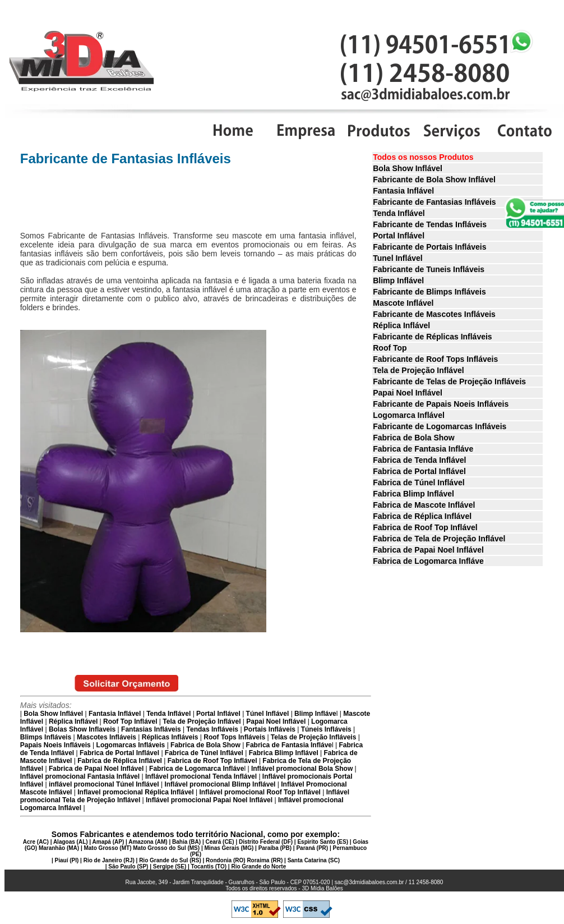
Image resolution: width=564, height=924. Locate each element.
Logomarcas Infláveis (131, 745)
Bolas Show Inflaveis (82, 729)
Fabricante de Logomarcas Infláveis (440, 426)
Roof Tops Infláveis (234, 737)
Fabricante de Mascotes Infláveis (434, 314)
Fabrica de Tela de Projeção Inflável (439, 539)
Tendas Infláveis (212, 729)
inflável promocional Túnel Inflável (104, 784)
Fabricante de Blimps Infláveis (429, 292)
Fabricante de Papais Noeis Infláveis (441, 404)
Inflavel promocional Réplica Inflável (135, 792)
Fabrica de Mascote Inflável (424, 505)
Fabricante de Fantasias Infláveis (434, 202)
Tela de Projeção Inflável (418, 370)
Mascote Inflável (403, 303)
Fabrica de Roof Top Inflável (425, 527)
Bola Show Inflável (408, 168)
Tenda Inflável (399, 213)
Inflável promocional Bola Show (302, 769)
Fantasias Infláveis (151, 729)
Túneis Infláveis (326, 729)
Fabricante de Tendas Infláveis (430, 224)
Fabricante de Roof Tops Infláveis (435, 359)
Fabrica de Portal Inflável (419, 471)
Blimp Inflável (398, 281)
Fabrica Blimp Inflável (413, 494)
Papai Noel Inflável (408, 393)
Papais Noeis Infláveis (56, 745)
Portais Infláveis (270, 729)
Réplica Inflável (401, 325)
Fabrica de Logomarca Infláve (428, 561)
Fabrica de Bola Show (413, 438)
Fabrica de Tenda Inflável (419, 460)
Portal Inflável (399, 236)
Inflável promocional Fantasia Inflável (80, 776)
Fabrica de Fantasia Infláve (423, 449)
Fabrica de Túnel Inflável (419, 482)
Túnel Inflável (268, 714)
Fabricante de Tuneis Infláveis (429, 269)
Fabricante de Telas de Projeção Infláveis (449, 381)
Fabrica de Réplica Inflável (422, 516)
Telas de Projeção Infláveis (314, 737)
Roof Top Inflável (130, 721)
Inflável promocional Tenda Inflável (200, 776)
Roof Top (390, 348)
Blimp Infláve (315, 714)
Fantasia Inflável (403, 191)
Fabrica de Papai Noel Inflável (428, 550)
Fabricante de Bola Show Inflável (434, 180)
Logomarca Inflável (409, 415)
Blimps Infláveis (46, 737)
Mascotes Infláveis (107, 737)
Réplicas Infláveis (170, 737)
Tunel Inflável (397, 258)
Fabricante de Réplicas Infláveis (432, 337)
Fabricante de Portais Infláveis (429, 247)
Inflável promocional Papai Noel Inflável (209, 800)
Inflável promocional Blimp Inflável (219, 784)
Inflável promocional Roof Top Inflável (260, 792)
